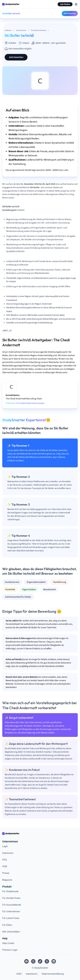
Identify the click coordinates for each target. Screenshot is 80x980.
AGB (5, 866)
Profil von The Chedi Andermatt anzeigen (25, 403)
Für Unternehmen (11, 911)
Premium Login (10, 950)
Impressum (8, 853)
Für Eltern (7, 925)
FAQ (5, 860)
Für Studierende (10, 891)
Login (5, 846)
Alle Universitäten (11, 932)
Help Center (8, 943)
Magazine (7, 880)
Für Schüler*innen (11, 898)
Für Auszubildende (12, 905)
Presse (6, 873)
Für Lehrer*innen (11, 918)
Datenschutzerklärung (53, 974)
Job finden (65, 4)
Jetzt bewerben (70, 13)
